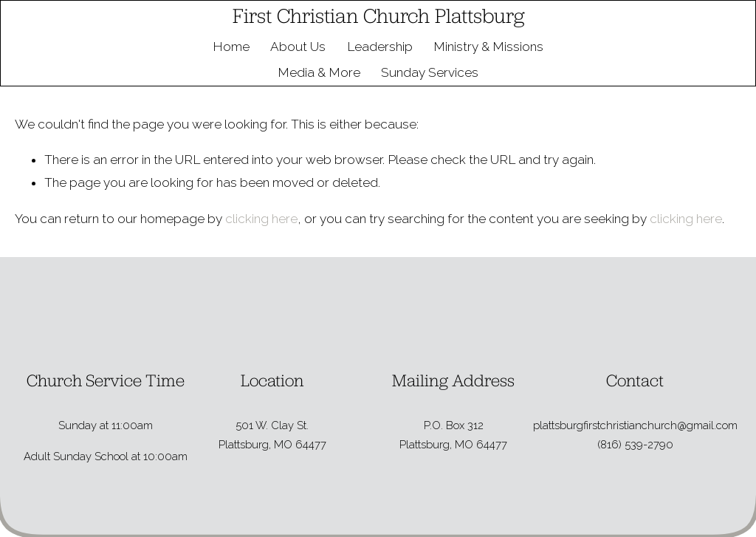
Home (231, 47)
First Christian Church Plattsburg (378, 15)
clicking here (261, 219)
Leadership (380, 47)
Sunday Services (430, 72)
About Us (298, 47)
